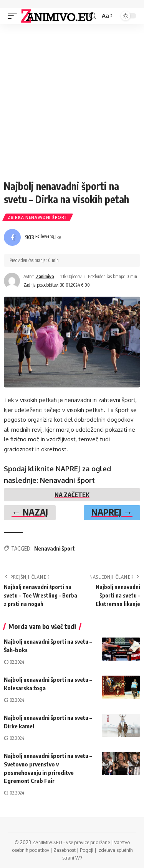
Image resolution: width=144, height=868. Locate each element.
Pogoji (87, 850)
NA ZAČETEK (72, 495)
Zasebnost (65, 850)
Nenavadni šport (55, 548)
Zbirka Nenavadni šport (38, 217)
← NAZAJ (30, 512)
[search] (93, 16)
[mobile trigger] (14, 16)
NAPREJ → (112, 512)
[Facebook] (32, 237)
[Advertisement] (72, 100)
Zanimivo (45, 276)
